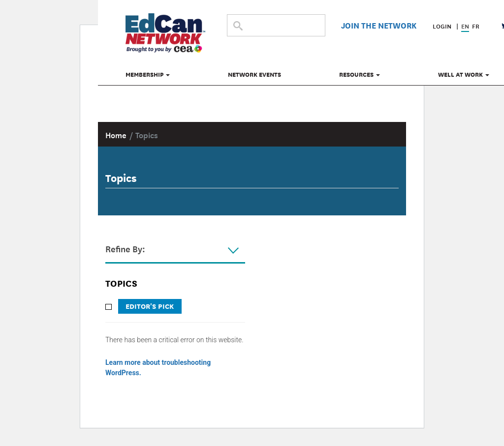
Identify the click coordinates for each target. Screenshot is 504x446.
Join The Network (379, 25)
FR (476, 26)
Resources (360, 74)
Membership (148, 74)
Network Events (254, 74)
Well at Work (464, 74)
